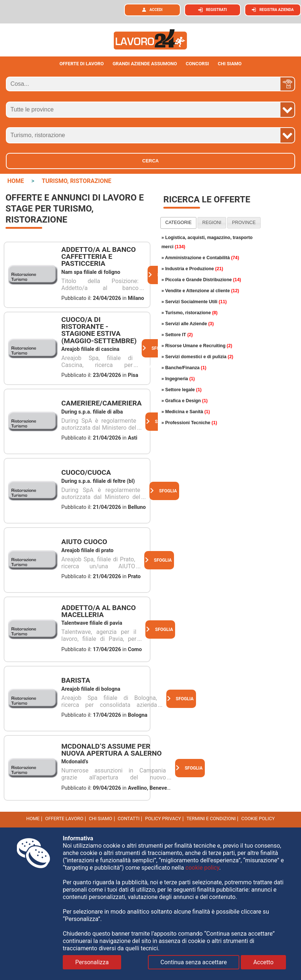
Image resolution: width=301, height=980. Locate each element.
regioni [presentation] (212, 223)
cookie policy (258, 818)
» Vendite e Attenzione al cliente (200, 291)
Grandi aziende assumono (145, 64)
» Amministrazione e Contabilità (200, 258)
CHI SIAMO (230, 64)
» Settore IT (177, 335)
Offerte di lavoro (82, 64)
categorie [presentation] (178, 223)
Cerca (151, 161)
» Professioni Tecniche (189, 423)
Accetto (263, 962)
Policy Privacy (163, 818)
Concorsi (197, 64)
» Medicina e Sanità (186, 412)
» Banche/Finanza (184, 368)
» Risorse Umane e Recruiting (197, 346)
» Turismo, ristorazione (190, 313)
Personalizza (92, 962)
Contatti (129, 818)
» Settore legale (182, 390)
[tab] (178, 223)
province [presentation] (244, 223)
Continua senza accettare (194, 962)
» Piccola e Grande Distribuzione (201, 280)
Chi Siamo (101, 818)
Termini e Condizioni (211, 818)
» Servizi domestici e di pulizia (197, 357)
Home (33, 818)
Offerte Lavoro (64, 818)
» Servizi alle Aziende (188, 324)
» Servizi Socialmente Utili (194, 302)
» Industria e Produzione (192, 269)
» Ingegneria (178, 379)
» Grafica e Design (185, 401)
